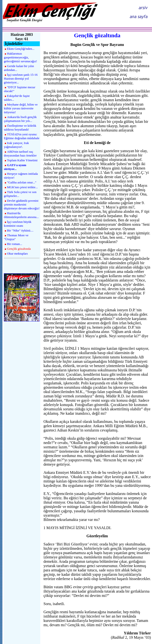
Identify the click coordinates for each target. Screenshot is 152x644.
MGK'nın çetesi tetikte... (22, 187)
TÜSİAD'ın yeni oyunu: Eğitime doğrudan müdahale (22, 136)
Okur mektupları (17, 253)
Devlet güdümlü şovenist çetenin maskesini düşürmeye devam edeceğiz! (22, 204)
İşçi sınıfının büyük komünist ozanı (18, 224)
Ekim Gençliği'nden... (21, 49)
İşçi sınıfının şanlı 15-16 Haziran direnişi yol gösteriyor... (21, 78)
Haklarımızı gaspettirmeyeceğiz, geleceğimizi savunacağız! (21, 57)
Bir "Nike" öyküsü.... (20, 230)
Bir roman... (15, 244)
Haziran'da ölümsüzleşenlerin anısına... (21, 215)
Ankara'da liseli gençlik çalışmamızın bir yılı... (20, 119)
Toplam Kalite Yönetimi (22, 160)
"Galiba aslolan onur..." (22, 182)
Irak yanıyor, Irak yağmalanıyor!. (16, 145)
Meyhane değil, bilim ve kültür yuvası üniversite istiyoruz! (21, 108)
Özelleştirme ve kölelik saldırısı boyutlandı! (20, 128)
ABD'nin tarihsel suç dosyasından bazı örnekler (20, 153)
